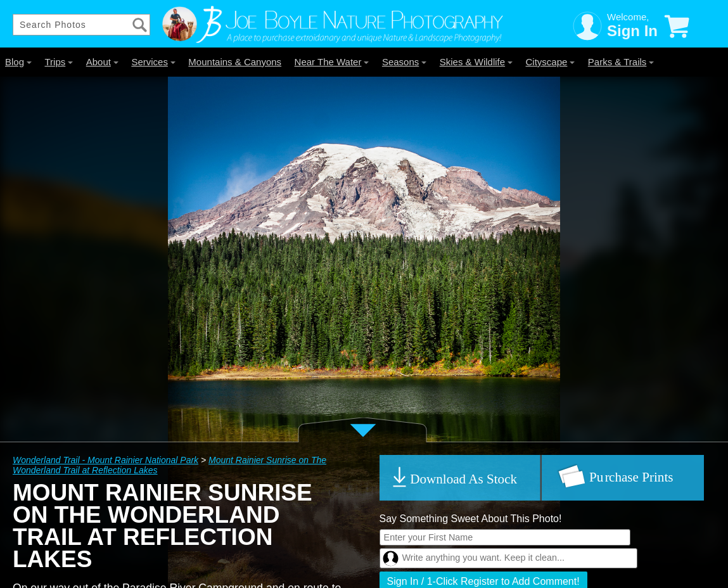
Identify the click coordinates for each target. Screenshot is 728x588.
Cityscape (551, 62)
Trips (59, 62)
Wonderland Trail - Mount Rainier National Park (105, 460)
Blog (18, 62)
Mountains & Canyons (235, 62)
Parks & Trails (621, 62)
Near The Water (332, 62)
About (102, 62)
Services (153, 62)
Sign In (632, 31)
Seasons (404, 62)
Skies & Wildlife (476, 62)
